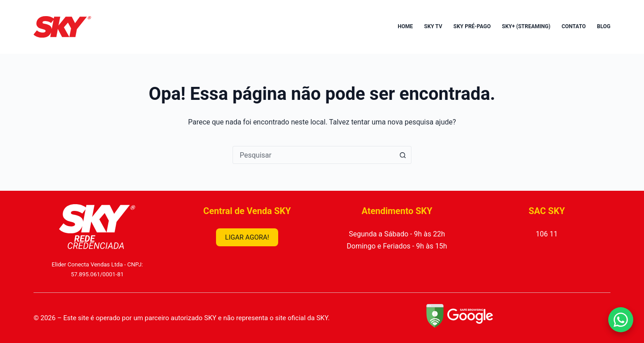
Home (405, 26)
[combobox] (314, 155)
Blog (604, 26)
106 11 (547, 234)
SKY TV (433, 26)
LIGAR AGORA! (247, 237)
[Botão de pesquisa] (402, 155)
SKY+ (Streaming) (526, 26)
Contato (574, 26)
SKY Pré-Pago (472, 26)
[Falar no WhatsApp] (621, 320)
